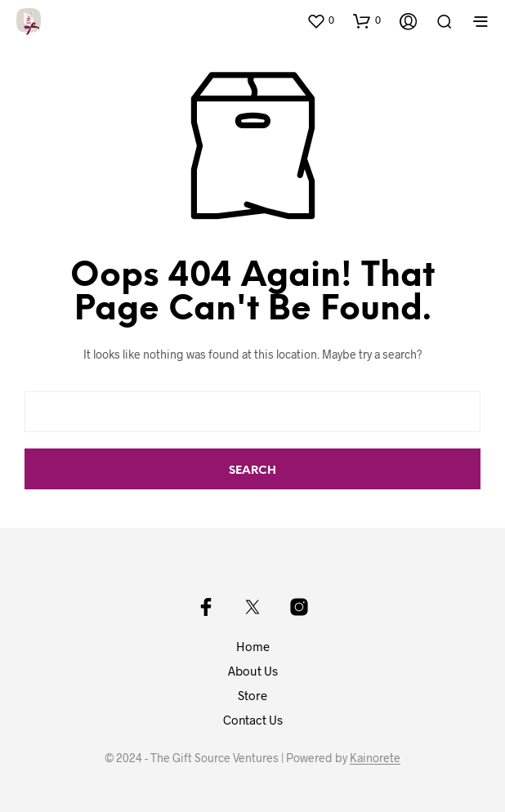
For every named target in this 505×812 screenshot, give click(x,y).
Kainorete (375, 758)
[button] (320, 20)
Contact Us (253, 720)
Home (253, 646)
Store (252, 695)
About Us (253, 671)
